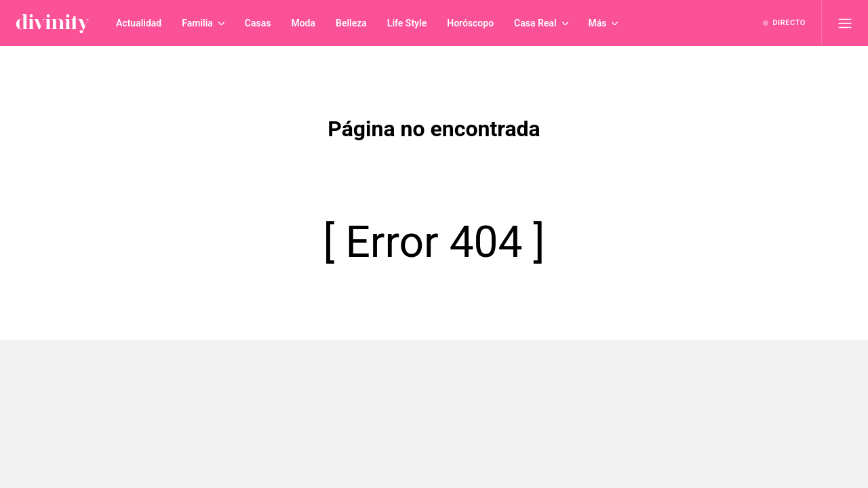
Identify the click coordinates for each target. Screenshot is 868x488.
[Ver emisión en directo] (784, 23)
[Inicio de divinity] (53, 23)
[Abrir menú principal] (845, 23)
